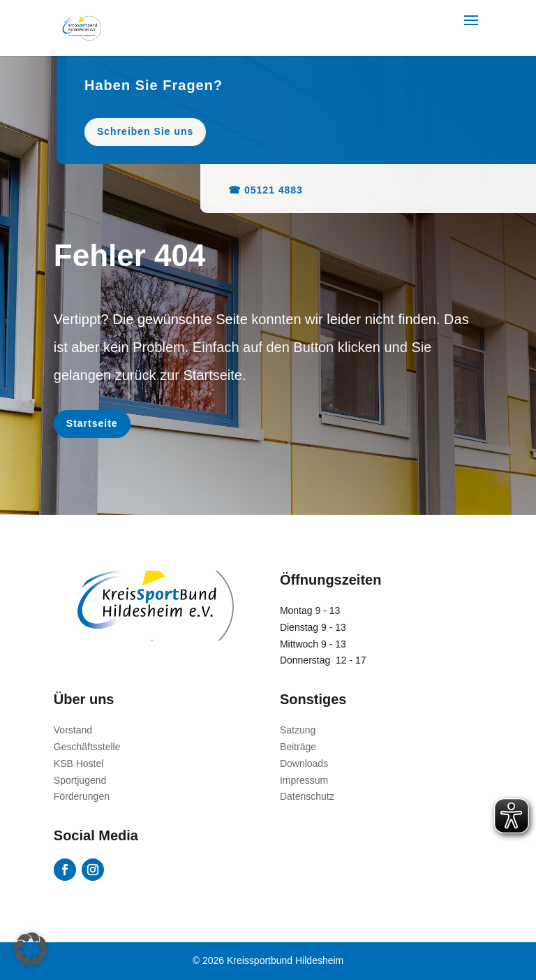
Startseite (92, 423)
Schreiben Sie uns (234, 131)
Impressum (304, 780)
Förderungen (82, 796)
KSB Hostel (79, 763)
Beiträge (298, 747)
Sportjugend (80, 780)
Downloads (304, 763)
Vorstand (73, 730)
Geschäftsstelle (87, 747)
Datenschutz (307, 796)
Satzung (298, 730)
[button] (31, 949)
